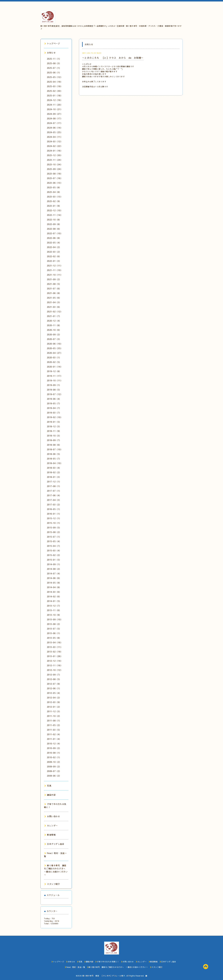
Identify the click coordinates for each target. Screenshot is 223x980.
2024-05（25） (55, 132)
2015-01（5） (54, 560)
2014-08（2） (54, 569)
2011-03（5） (54, 730)
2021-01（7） (54, 316)
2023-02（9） (54, 201)
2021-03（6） (54, 307)
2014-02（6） (54, 596)
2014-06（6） (54, 578)
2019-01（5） (54, 422)
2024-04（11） (55, 137)
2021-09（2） (54, 279)
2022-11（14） (55, 215)
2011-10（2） (54, 716)
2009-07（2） (54, 771)
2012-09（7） (54, 675)
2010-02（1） (54, 757)
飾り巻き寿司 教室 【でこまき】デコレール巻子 (104, 976)
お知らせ (50, 53)
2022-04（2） (54, 247)
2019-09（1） (54, 385)
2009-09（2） (54, 767)
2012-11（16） (55, 665)
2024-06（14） (55, 128)
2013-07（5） (54, 629)
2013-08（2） (54, 624)
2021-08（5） (54, 284)
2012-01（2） (54, 707)
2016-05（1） (54, 509)
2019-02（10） (55, 417)
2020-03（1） (54, 357)
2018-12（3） (54, 426)
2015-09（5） (54, 528)
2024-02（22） (55, 146)
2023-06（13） (55, 183)
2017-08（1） (54, 486)
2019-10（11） (55, 380)
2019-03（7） (54, 413)
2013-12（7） (54, 606)
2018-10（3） (54, 436)
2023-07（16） (55, 178)
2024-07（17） (55, 123)
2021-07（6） (54, 289)
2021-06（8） (54, 293)
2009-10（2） (54, 762)
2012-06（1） (54, 688)
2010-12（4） (54, 744)
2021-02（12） (55, 311)
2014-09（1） (54, 564)
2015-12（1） (54, 518)
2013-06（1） (54, 633)
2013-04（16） (55, 642)
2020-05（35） (55, 348)
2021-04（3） (54, 302)
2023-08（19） (55, 174)
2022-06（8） (54, 238)
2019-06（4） (54, 399)
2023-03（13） (55, 197)
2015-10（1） (54, 523)
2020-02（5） (54, 362)
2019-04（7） (54, 408)
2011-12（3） (54, 711)
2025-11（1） (54, 59)
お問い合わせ (52, 816)
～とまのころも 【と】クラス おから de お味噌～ (113, 58)
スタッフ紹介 (52, 884)
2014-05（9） (54, 583)
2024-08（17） (55, 118)
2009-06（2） (54, 776)
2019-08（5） (54, 390)
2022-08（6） (54, 229)
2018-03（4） (54, 468)
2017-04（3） (54, 500)
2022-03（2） (54, 252)
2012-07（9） (54, 684)
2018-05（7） (54, 459)
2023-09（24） (55, 169)
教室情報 (50, 835)
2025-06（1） (54, 72)
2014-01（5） (54, 601)
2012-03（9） (54, 702)
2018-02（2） (54, 472)
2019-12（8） (54, 371)
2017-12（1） (54, 482)
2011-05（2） (54, 725)
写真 (48, 786)
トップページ (52, 43)
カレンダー (51, 826)
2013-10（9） (54, 615)
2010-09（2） (54, 748)
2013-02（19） (55, 652)
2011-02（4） (54, 734)
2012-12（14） (55, 661)
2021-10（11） (55, 275)
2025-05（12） (55, 77)
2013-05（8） (54, 638)
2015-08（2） (54, 532)
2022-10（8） (54, 220)
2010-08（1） (54, 753)
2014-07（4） (54, 573)
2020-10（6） (54, 330)
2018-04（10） (55, 463)
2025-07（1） (54, 68)
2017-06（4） (54, 495)
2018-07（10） (55, 449)
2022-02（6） (54, 256)
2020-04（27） (55, 353)
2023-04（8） (54, 192)
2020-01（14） (55, 367)
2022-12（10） (55, 210)
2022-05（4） (54, 243)
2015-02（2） (54, 555)
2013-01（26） (55, 656)
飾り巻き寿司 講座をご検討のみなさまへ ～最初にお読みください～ (56, 870)
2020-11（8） (54, 325)
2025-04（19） (55, 82)
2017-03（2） (54, 505)
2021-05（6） (54, 298)
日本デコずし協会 (54, 844)
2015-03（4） (54, 550)
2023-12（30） (55, 155)
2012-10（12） (55, 670)
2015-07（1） (54, 537)
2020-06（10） (55, 344)
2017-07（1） (54, 491)
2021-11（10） (55, 270)
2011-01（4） (54, 739)
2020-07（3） (54, 339)
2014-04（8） (54, 587)
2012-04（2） (54, 698)
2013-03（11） (55, 647)
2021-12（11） (55, 266)
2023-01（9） (54, 206)
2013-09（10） (55, 619)
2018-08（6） (54, 445)
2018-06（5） (54, 454)
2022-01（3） (54, 261)
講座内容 (50, 795)
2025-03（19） (55, 86)
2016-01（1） (54, 514)
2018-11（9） (54, 431)
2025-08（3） (54, 63)
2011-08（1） (54, 721)
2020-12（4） (54, 321)
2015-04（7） (54, 546)
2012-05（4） (54, 693)
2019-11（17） (55, 376)
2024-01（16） (55, 151)
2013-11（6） (54, 610)
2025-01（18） (55, 95)
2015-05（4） (54, 541)
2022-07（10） (55, 233)
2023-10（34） (55, 164)
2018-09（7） (54, 440)
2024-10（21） (55, 109)
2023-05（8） (54, 187)
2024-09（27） (55, 114)
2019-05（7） (54, 403)
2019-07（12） (55, 394)
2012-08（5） (54, 679)
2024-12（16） (55, 100)
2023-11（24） (55, 160)
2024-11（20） (55, 105)
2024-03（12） (55, 141)
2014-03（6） (54, 592)
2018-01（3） (54, 477)
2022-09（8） (54, 224)
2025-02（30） (55, 91)
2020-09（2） (54, 334)
